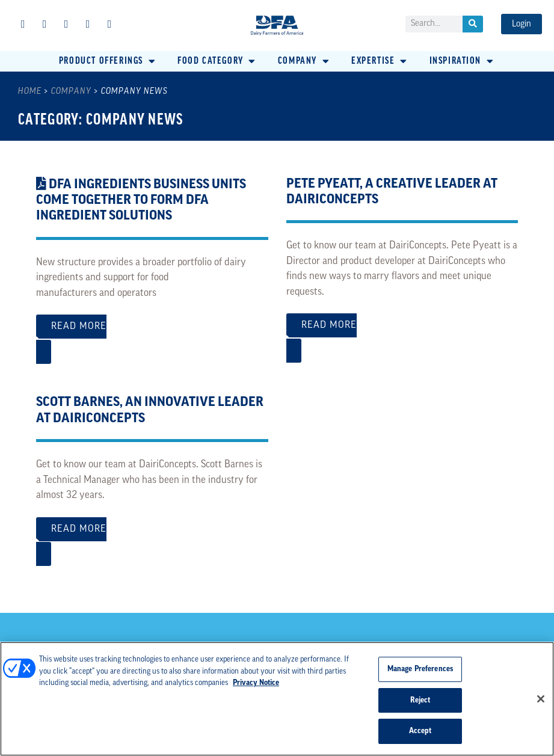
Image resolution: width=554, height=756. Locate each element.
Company (71, 92)
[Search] (473, 24)
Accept (420, 731)
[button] (108, 61)
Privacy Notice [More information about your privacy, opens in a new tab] (256, 683)
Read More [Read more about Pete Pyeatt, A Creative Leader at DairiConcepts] (402, 332)
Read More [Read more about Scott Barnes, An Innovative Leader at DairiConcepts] (152, 536)
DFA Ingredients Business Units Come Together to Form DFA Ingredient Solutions (141, 201)
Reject (420, 700)
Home (30, 92)
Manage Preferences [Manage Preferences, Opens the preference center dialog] (420, 669)
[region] (277, 699)
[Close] (541, 699)
